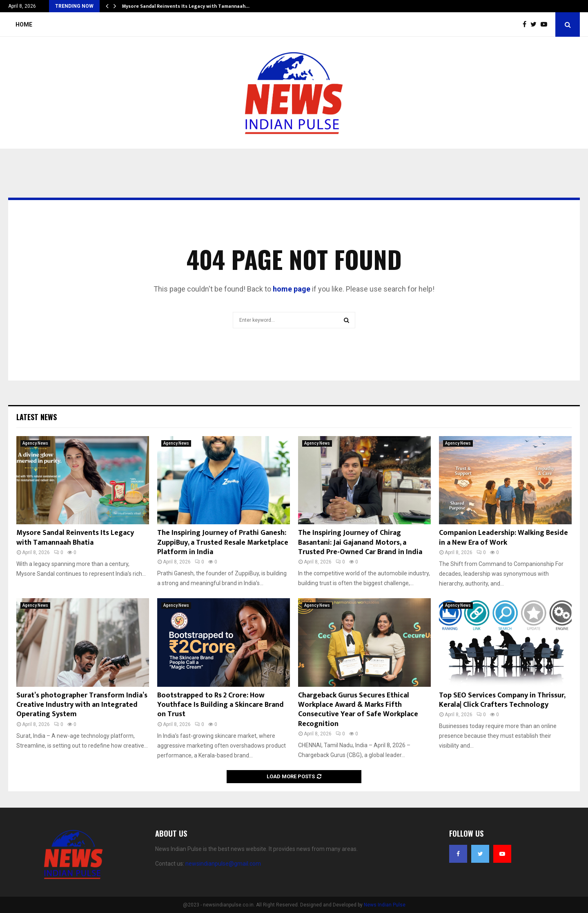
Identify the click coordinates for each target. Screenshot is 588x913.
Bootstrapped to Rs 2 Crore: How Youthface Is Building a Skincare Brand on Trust (220, 705)
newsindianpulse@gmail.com (223, 864)
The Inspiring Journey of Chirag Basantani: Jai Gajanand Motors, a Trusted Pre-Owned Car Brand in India (360, 542)
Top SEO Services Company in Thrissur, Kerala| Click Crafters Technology (502, 700)
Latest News (37, 417)
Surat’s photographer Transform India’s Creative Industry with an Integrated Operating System (82, 705)
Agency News (35, 443)
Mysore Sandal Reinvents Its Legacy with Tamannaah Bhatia (75, 538)
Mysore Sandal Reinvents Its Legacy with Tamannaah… (186, 6)
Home (24, 24)
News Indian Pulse (385, 905)
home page (292, 289)
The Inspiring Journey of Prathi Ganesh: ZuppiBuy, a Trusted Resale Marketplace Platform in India (223, 542)
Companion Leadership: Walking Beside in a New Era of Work (503, 538)
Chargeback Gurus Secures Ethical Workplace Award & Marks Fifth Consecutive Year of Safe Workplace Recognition (358, 710)
